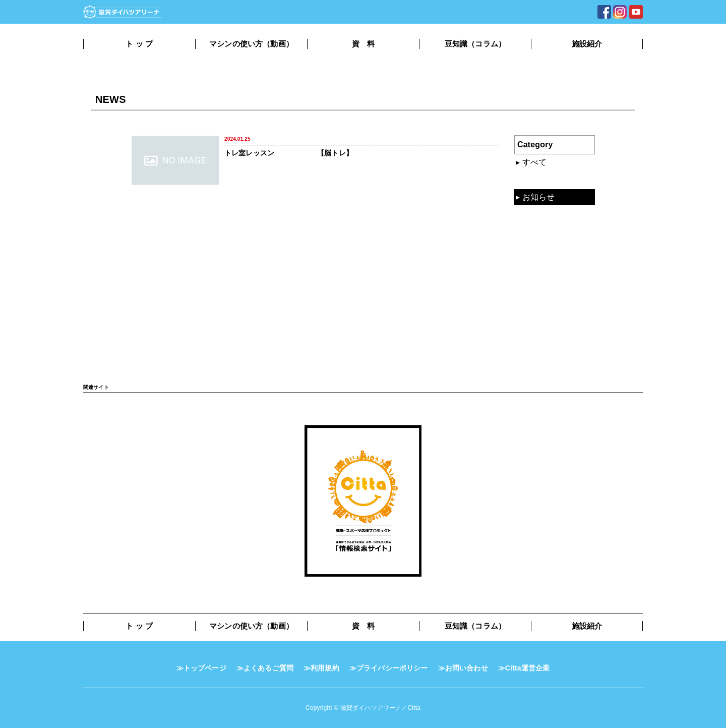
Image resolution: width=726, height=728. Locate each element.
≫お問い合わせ (463, 668)
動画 (530, 214)
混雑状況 (539, 179)
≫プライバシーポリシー (389, 668)
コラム (534, 249)
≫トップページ (201, 668)
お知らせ (539, 197)
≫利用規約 (321, 668)
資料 (530, 232)
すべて (534, 162)
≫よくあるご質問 (265, 668)
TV (527, 267)
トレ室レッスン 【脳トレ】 (289, 153)
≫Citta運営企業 (524, 668)
